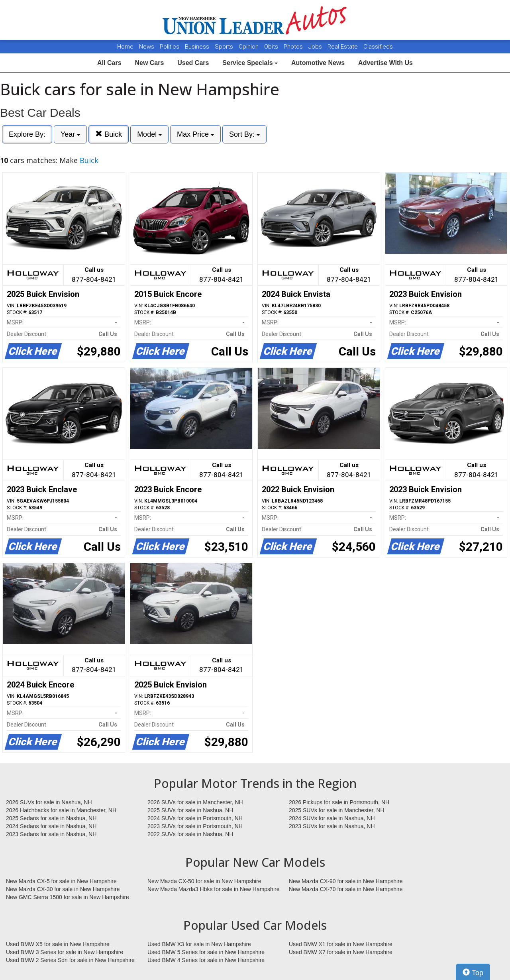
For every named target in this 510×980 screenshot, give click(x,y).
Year (70, 134)
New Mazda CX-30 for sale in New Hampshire (63, 889)
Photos (294, 47)
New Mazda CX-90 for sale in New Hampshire (346, 881)
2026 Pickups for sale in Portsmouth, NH (339, 802)
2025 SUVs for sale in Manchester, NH (337, 810)
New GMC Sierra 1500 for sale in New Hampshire (68, 897)
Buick (109, 134)
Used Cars (193, 63)
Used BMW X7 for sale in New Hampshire (341, 952)
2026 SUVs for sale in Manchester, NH (195, 802)
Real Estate (343, 47)
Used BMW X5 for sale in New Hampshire (58, 944)
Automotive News (318, 63)
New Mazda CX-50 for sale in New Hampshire (204, 881)
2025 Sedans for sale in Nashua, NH (51, 818)
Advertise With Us (385, 63)
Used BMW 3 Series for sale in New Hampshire (65, 952)
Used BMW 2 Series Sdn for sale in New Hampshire (70, 960)
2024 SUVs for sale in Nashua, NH (332, 818)
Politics (170, 47)
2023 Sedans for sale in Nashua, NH (51, 834)
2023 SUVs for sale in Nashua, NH (332, 826)
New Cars (149, 63)
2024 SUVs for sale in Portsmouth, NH (195, 818)
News (147, 47)
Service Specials (250, 63)
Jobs (316, 47)
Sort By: (244, 134)
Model (149, 134)
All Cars (109, 63)
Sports (225, 47)
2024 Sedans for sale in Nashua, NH (51, 826)
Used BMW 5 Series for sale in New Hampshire (206, 952)
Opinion (249, 47)
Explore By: (27, 134)
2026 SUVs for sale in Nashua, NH (49, 802)
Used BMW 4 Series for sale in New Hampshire (206, 960)
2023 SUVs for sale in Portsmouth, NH (195, 826)
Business (198, 47)
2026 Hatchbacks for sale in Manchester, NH (61, 810)
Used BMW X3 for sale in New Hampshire (199, 944)
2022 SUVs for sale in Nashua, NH (190, 834)
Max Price (195, 134)
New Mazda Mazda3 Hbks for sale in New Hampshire (213, 889)
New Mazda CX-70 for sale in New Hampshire (346, 889)
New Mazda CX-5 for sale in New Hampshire (61, 881)
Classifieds (378, 47)
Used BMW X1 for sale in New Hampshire (341, 944)
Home (125, 47)
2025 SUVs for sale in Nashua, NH (190, 810)
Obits (272, 47)
